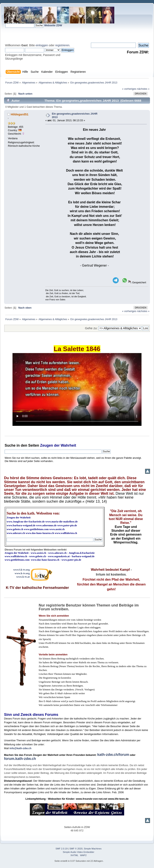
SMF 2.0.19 (62, 849)
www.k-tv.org (22, 573)
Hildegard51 (20, 114)
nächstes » (143, 89)
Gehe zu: (91, 328)
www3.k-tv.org (22, 570)
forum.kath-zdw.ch (20, 759)
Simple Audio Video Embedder (79, 852)
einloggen (42, 45)
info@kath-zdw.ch (20, 748)
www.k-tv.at (23, 577)
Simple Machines (93, 849)
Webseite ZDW (53, 25)
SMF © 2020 (76, 849)
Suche (10, 445)
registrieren (62, 45)
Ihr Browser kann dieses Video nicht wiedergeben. (77, 389)
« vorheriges (129, 89)
